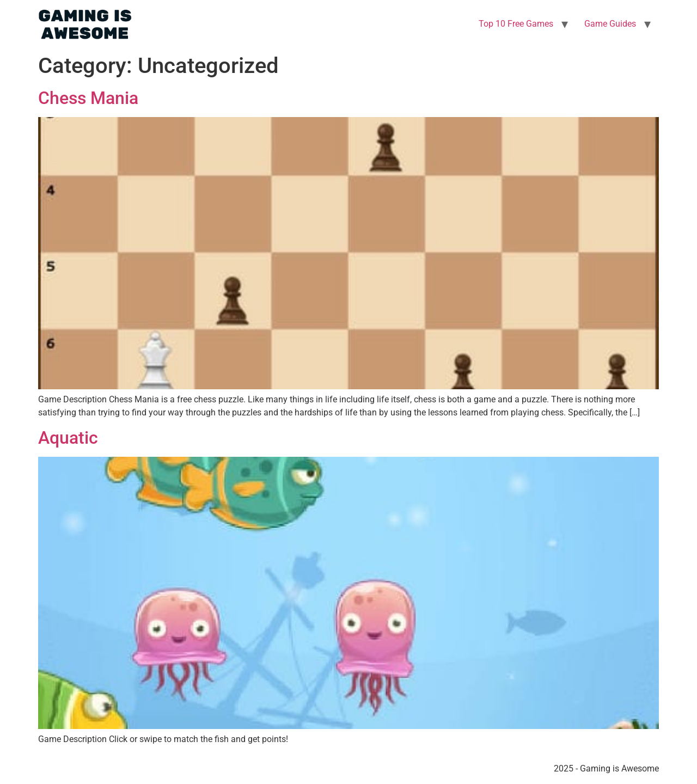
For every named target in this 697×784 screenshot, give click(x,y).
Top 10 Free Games (516, 24)
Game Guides (610, 24)
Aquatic (68, 438)
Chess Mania (88, 98)
